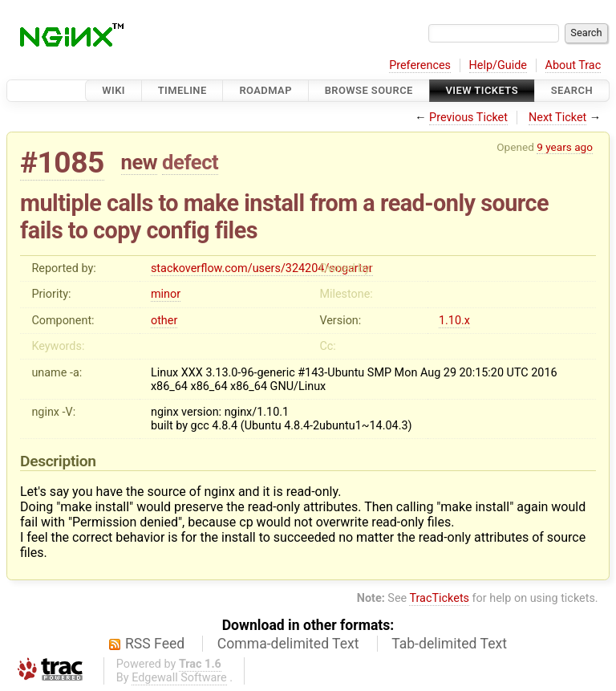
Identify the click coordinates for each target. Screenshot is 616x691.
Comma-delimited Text (288, 644)
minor (166, 294)
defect (190, 162)
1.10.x (454, 321)
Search (572, 90)
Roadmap (265, 90)
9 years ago (565, 147)
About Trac (573, 65)
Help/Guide (498, 65)
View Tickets (482, 90)
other (164, 321)
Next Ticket (557, 118)
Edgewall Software (179, 678)
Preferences (420, 65)
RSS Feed (155, 644)
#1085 (62, 163)
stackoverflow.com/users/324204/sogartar (262, 268)
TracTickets (439, 598)
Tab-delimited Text (449, 644)
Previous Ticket (468, 118)
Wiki (113, 90)
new (140, 162)
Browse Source (369, 90)
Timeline (182, 90)
